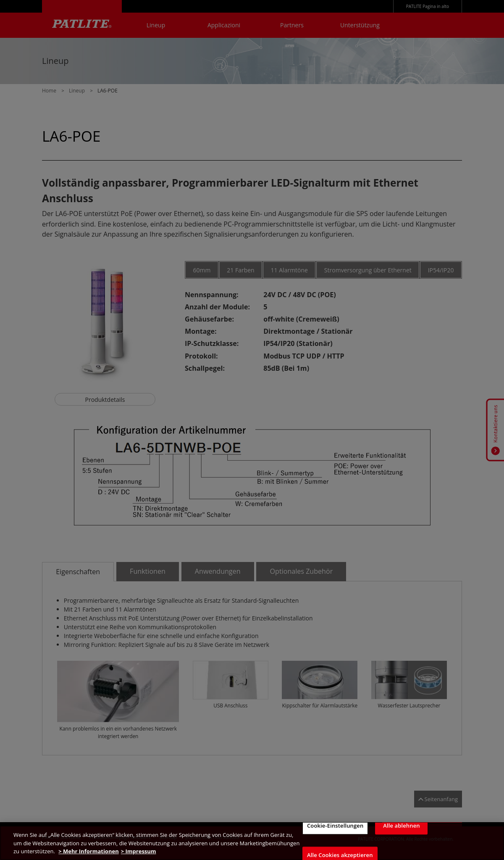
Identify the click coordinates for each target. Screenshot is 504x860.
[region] (252, 841)
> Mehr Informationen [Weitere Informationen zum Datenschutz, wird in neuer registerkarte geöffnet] (88, 851)
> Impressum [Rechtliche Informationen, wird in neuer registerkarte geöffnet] (139, 851)
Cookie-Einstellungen (335, 826)
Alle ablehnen (401, 826)
